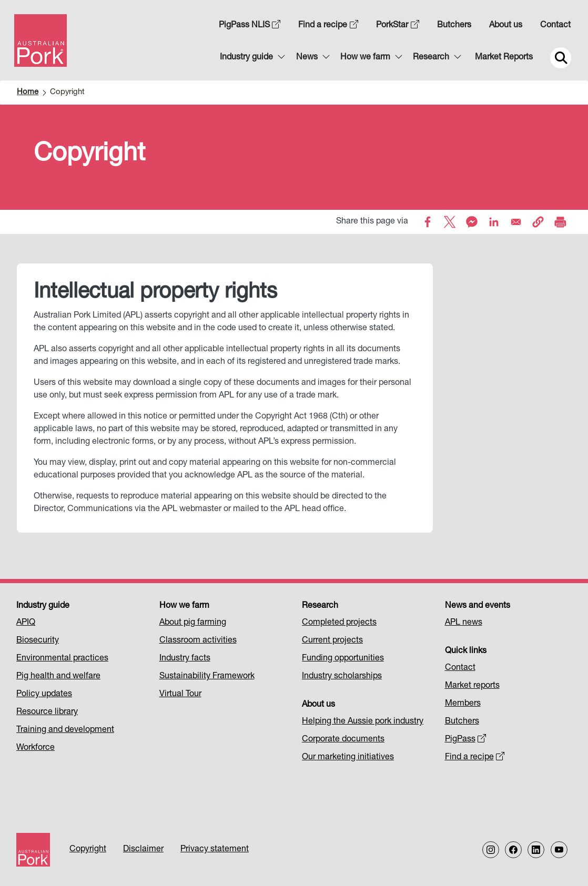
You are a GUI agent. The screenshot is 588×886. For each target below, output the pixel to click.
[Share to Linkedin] (494, 222)
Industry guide (246, 58)
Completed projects (339, 623)
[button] (538, 222)
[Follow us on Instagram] (491, 850)
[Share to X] (450, 222)
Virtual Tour (180, 695)
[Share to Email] (516, 222)
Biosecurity (38, 641)
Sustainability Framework (207, 677)
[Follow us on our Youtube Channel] (559, 850)
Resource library (47, 712)
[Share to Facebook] (428, 222)
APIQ (26, 623)
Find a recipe (328, 26)
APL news (464, 623)
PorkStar (398, 26)
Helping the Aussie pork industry (363, 722)
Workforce (36, 748)
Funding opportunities (343, 659)
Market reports (472, 686)
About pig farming (193, 623)
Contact (555, 26)
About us (506, 26)
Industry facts (185, 659)
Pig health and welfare (58, 677)
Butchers (454, 26)
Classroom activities (198, 641)
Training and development (65, 730)
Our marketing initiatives (348, 758)
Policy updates (44, 695)
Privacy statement (215, 850)
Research (431, 58)
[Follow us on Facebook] (513, 850)
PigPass (466, 740)
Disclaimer (143, 850)
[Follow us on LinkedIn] (536, 850)
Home (28, 92)
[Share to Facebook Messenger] (472, 222)
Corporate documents (343, 740)
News (307, 58)
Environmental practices (62, 659)
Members (463, 704)
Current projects (332, 641)
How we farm (365, 58)
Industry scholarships (342, 677)
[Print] (560, 222)
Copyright (88, 850)
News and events (478, 606)
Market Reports (504, 58)
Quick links (466, 651)
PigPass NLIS (250, 26)
